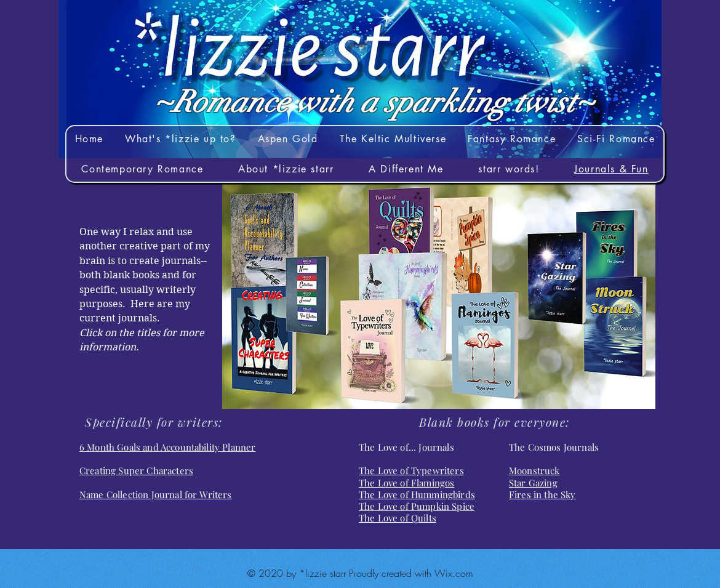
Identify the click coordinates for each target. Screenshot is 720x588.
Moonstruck (534, 470)
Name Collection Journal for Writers (156, 494)
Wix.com (454, 573)
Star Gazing (533, 483)
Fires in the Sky (542, 494)
